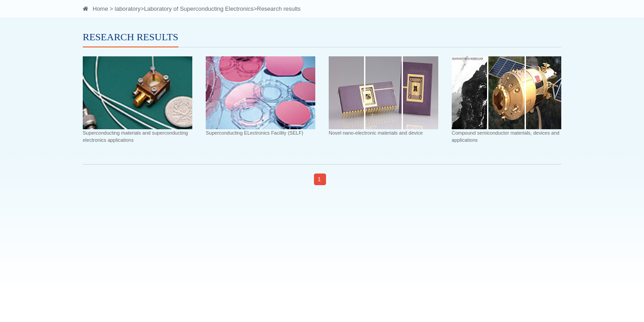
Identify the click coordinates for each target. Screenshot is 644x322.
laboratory (128, 9)
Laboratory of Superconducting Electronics (199, 9)
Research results (279, 9)
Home (100, 9)
